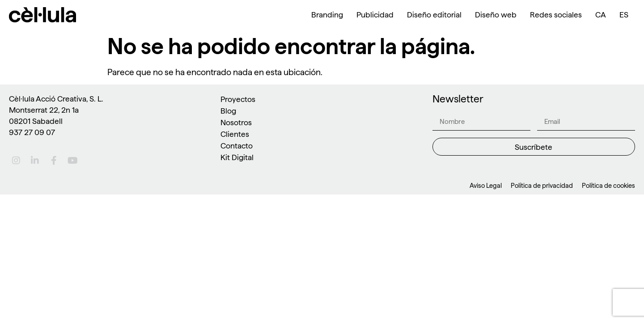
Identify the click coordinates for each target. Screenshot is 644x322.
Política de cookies (608, 186)
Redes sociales (556, 15)
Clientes (235, 134)
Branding (327, 15)
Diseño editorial (434, 15)
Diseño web (496, 15)
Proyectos (238, 99)
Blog (228, 111)
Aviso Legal (486, 186)
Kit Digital (237, 157)
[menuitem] (601, 15)
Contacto (237, 146)
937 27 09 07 (32, 132)
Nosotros (236, 122)
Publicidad (375, 15)
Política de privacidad (542, 186)
